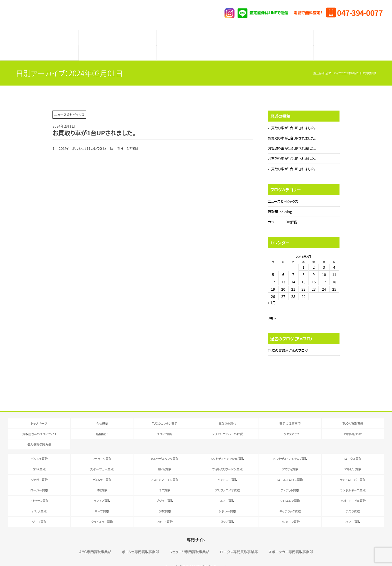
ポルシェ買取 (39, 449)
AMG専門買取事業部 (95, 542)
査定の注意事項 (196, 35)
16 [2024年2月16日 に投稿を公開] (314, 272)
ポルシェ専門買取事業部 (140, 542)
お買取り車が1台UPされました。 (292, 118)
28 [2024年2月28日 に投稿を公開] (293, 286)
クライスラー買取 (102, 512)
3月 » (272, 308)
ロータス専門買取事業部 (239, 542)
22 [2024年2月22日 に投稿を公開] (303, 279)
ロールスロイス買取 (290, 470)
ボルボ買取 (39, 501)
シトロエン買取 (290, 491)
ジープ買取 (39, 512)
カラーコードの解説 (282, 212)
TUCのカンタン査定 (39, 35)
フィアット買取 (290, 480)
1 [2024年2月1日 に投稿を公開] (303, 257)
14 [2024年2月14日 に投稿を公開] (293, 272)
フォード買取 (165, 512)
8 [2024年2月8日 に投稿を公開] (303, 264)
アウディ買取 (290, 459)
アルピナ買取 (353, 459)
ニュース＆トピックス (283, 191)
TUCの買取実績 (353, 35)
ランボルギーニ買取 (353, 480)
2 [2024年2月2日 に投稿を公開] (314, 257)
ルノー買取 (227, 491)
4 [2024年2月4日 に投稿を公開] (334, 257)
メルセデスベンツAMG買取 (227, 449)
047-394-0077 (360, 13)
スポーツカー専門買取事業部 (291, 542)
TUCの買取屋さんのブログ (288, 340)
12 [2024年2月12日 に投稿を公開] (273, 272)
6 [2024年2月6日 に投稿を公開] (283, 264)
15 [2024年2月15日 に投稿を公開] (303, 272)
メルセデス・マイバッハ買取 (290, 449)
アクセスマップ (353, 45)
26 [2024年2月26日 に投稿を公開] (273, 286)
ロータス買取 (353, 449)
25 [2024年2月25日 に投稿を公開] (334, 279)
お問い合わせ (353, 424)
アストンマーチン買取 (165, 470)
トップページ (39, 413)
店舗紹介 (117, 45)
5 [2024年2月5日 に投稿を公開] (273, 264)
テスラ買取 (353, 501)
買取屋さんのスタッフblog (39, 45)
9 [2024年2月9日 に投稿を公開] (314, 264)
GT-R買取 (39, 459)
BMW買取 (165, 459)
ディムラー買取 (102, 470)
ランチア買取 (102, 491)
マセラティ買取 (39, 491)
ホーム (317, 63)
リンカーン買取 (290, 512)
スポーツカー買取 (102, 459)
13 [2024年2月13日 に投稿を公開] (283, 272)
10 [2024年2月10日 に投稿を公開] (324, 264)
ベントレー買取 (227, 470)
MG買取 (102, 480)
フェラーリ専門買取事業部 (189, 542)
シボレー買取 (227, 501)
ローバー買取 (39, 480)
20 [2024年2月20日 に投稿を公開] (283, 279)
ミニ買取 (165, 480)
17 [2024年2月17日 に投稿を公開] (324, 272)
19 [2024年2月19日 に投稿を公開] (273, 279)
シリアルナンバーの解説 (274, 45)
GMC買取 (165, 501)
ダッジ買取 (227, 512)
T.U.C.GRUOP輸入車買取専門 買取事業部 (71, 15)
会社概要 (102, 413)
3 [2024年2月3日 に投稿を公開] (324, 257)
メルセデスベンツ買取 (165, 449)
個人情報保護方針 (39, 434)
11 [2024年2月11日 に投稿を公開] (334, 264)
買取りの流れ (117, 35)
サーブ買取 (102, 501)
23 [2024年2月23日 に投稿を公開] (314, 279)
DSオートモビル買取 (353, 491)
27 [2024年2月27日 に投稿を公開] (283, 286)
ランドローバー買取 (353, 470)
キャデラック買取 (290, 501)
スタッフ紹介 (196, 45)
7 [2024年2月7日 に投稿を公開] (293, 264)
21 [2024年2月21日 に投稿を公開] (293, 279)
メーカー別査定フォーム (274, 35)
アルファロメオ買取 (227, 480)
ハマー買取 (353, 512)
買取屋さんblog (280, 202)
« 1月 (272, 293)
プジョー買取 (165, 491)
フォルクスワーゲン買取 (227, 459)
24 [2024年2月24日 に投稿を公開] (324, 279)
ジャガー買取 (39, 470)
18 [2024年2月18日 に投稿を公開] (334, 272)
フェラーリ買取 (102, 449)
